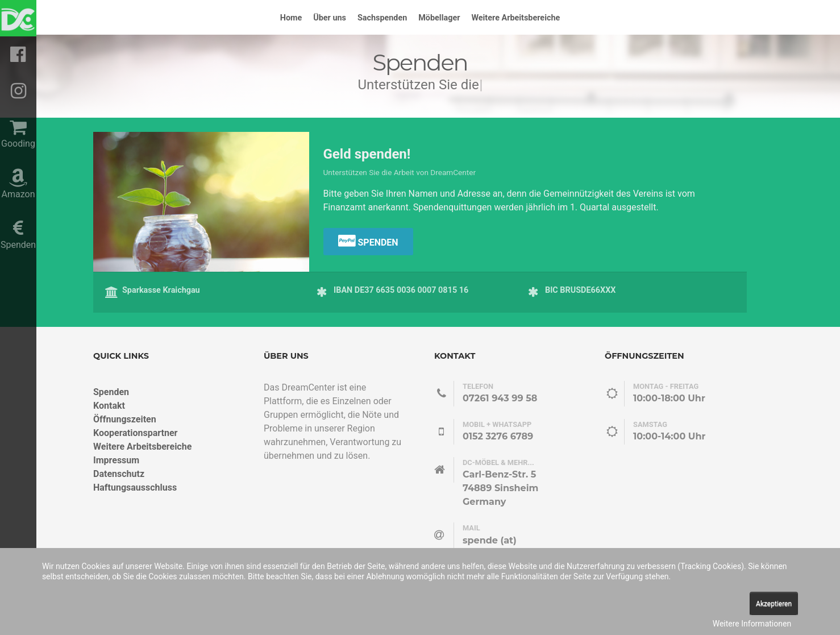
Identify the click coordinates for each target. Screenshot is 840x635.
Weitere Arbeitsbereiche (142, 447)
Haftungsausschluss (135, 487)
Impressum (116, 460)
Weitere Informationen (752, 624)
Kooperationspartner (135, 433)
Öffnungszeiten (125, 419)
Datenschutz (119, 474)
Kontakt (109, 406)
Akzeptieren (774, 604)
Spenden (368, 241)
